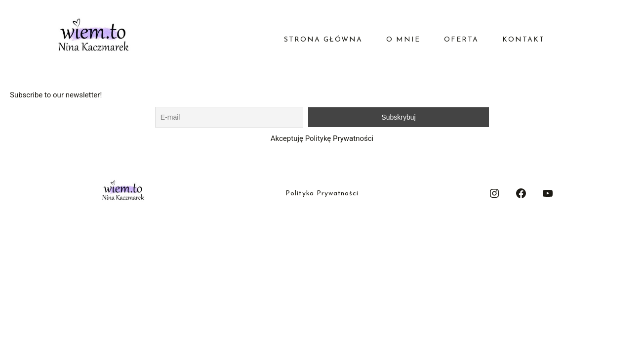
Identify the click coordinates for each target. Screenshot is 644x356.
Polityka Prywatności (322, 194)
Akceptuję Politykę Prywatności (322, 138)
